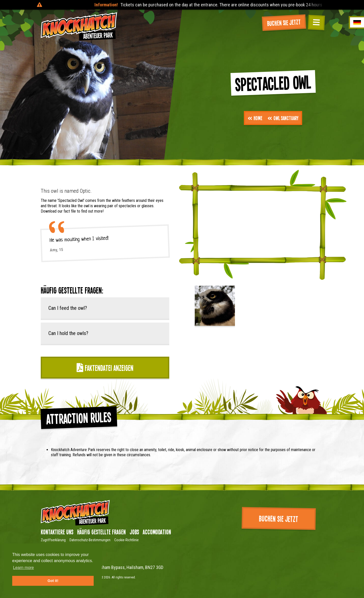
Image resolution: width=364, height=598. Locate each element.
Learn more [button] (23, 568)
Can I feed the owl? (68, 308)
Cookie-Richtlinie (127, 540)
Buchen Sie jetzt (284, 22)
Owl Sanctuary (283, 118)
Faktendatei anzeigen (105, 368)
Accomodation (157, 532)
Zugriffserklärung (53, 540)
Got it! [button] (53, 581)
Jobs (134, 532)
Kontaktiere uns (57, 532)
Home (255, 118)
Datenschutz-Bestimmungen (90, 540)
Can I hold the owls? (68, 333)
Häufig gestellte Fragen (101, 532)
